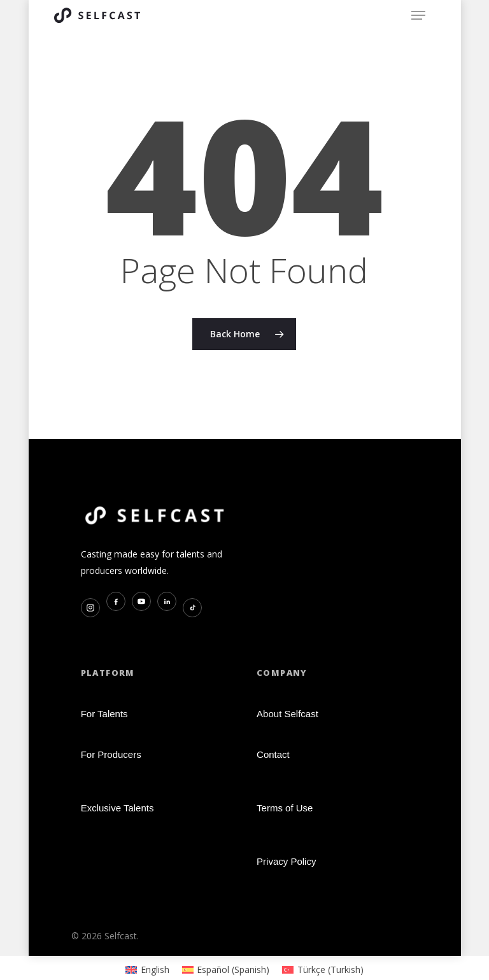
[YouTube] (141, 601)
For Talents (104, 714)
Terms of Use (285, 808)
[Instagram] (90, 608)
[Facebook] (116, 601)
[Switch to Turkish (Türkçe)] (323, 970)
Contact (273, 754)
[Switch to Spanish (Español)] (226, 970)
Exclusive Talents (117, 808)
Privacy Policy (286, 861)
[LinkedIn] (167, 601)
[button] (418, 15)
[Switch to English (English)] (147, 970)
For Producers (111, 754)
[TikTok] (192, 608)
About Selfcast (287, 714)
